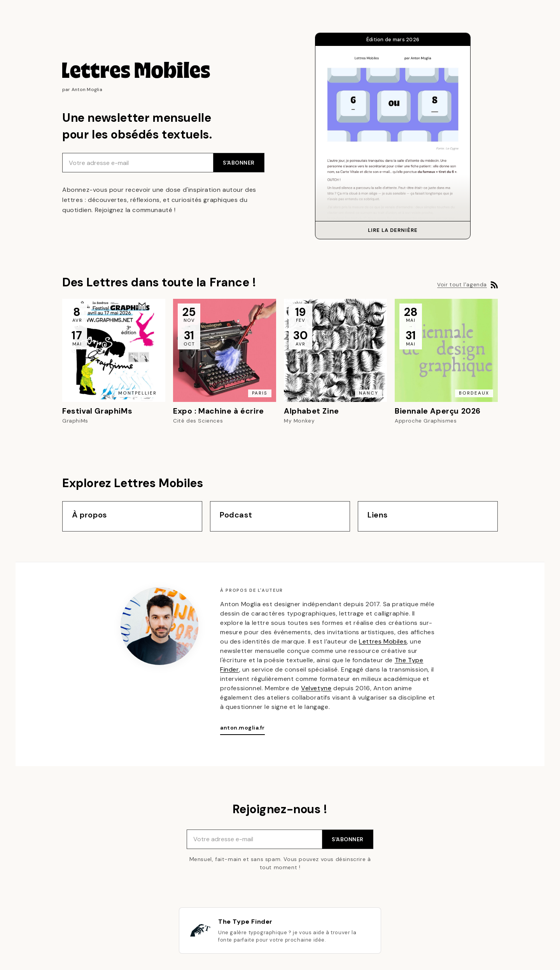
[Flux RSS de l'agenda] (494, 285)
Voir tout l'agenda (462, 285)
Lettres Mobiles (383, 641)
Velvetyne (316, 688)
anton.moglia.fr (242, 728)
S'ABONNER (239, 163)
